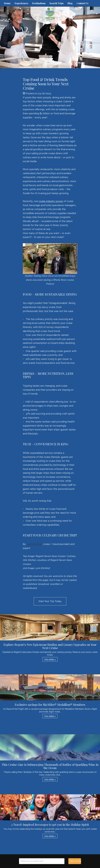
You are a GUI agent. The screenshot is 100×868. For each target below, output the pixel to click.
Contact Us (82, 3)
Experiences (21, 3)
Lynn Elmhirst (34, 544)
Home (7, 3)
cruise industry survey (51, 201)
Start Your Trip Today (50, 601)
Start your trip (75, 861)
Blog (70, 3)
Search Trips (57, 3)
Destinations (39, 3)
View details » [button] (50, 659)
